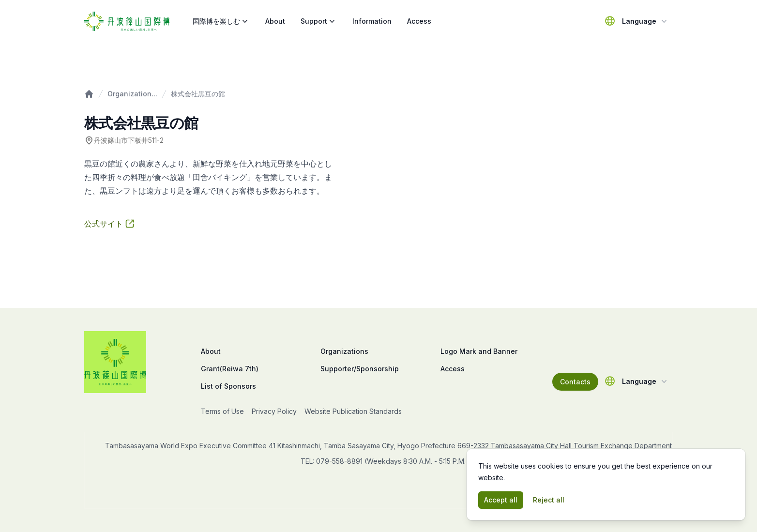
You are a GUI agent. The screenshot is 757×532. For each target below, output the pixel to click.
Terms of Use (222, 411)
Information (372, 21)
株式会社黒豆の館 (198, 94)
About (275, 21)
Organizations (344, 351)
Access (419, 21)
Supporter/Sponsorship (360, 369)
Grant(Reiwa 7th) (230, 369)
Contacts (575, 382)
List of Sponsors (228, 386)
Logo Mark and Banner (479, 351)
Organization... (132, 94)
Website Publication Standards (353, 411)
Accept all (501, 500)
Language (645, 21)
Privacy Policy (274, 411)
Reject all (549, 500)
